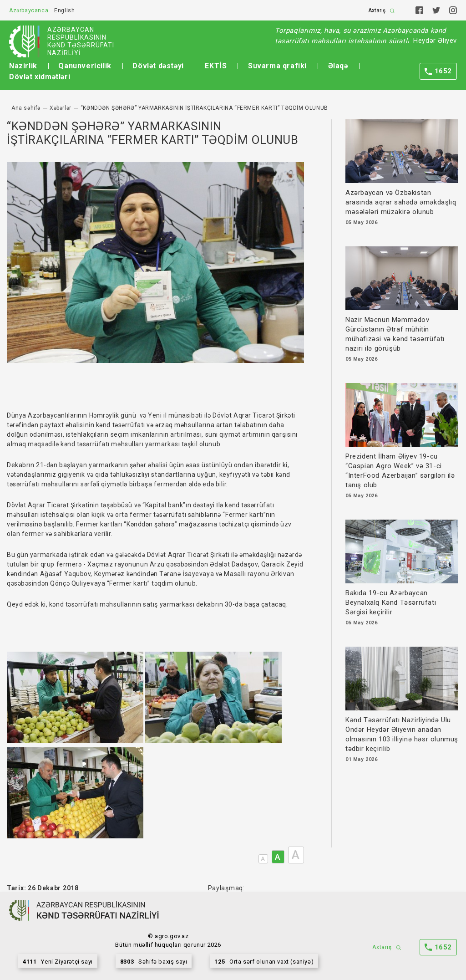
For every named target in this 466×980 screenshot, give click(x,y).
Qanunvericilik (85, 66)
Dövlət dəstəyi (158, 66)
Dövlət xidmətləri (40, 77)
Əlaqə (338, 66)
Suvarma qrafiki (277, 66)
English (64, 10)
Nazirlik (23, 66)
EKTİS (216, 66)
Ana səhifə (26, 108)
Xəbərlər (61, 108)
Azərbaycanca (29, 10)
